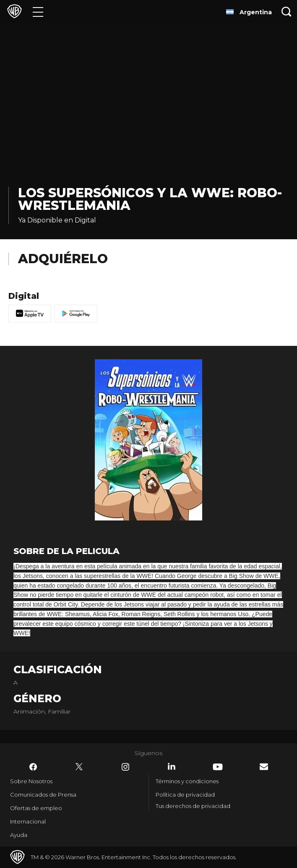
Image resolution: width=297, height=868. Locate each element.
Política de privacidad (185, 795)
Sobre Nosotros (31, 781)
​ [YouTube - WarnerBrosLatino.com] (218, 767)
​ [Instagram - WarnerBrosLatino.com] (125, 767)
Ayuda (19, 835)
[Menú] (38, 12)
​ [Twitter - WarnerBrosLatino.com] (79, 767)
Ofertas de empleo (36, 808)
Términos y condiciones (187, 781)
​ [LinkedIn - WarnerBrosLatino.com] (172, 766)
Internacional (28, 821)
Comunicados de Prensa (43, 795)
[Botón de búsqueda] (287, 12)
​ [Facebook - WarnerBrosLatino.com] (33, 767)
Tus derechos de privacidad (193, 806)
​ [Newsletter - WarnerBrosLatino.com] (264, 767)
